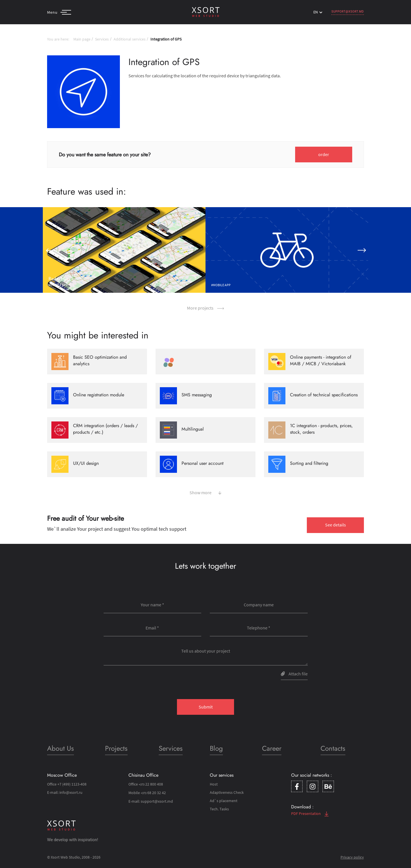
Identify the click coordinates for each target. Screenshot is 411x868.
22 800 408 (151, 784)
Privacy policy (352, 857)
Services (102, 39)
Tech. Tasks (219, 809)
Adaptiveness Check (227, 792)
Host (214, 784)
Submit (206, 707)
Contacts (333, 748)
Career (272, 748)
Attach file (294, 674)
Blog (216, 748)
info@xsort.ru (71, 792)
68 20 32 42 (153, 793)
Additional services (130, 39)
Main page (82, 39)
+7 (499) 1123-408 (72, 784)
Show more (205, 492)
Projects (116, 748)
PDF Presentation (310, 814)
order (324, 154)
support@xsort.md (348, 12)
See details (336, 525)
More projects (205, 308)
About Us (61, 748)
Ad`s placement (224, 801)
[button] (49, 250)
